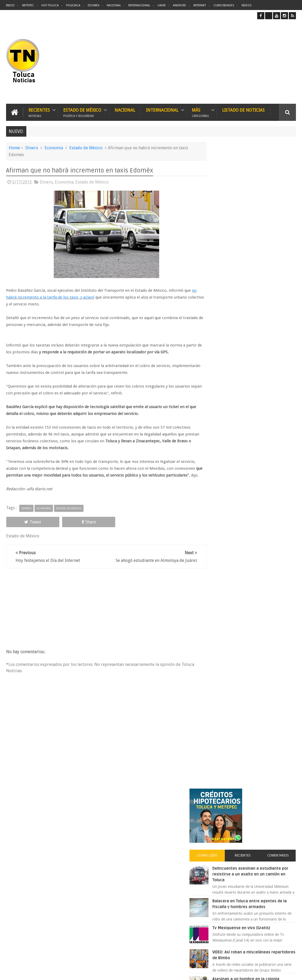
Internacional (139, 5)
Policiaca (73, 5)
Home (14, 148)
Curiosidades (224, 5)
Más (200, 112)
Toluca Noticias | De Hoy (73, 972)
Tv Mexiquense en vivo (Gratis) (260, 291)
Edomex (94, 5)
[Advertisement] (252, 61)
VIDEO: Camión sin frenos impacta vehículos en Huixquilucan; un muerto (263, 374)
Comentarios (281, 212)
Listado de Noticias (243, 110)
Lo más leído (223, 212)
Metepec (28, 5)
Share (63, 528)
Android (179, 5)
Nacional (114, 5)
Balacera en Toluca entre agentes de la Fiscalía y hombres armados (263, 264)
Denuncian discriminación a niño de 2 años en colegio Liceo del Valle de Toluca (162, 894)
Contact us (283, 812)
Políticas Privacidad (250, 972)
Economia (54, 148)
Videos (246, 5)
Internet (200, 5)
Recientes (39, 112)
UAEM (162, 5)
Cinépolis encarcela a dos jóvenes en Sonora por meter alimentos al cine (259, 461)
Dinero (32, 148)
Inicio (10, 5)
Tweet (24, 528)
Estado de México (82, 112)
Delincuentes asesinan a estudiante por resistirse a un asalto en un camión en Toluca (260, 231)
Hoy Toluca (50, 5)
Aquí (291, 972)
